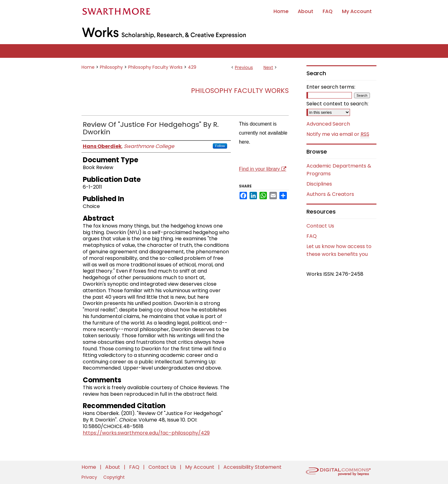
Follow (220, 146)
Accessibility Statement (252, 467)
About (113, 467)
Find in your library (263, 169)
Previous (244, 67)
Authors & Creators (330, 194)
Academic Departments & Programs (339, 170)
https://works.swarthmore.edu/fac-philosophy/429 (146, 433)
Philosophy (111, 67)
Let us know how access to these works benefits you (339, 250)
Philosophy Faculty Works (155, 67)
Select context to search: (337, 104)
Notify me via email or (338, 134)
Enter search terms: (331, 87)
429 (192, 67)
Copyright (114, 477)
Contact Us (320, 226)
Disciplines (319, 184)
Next (268, 67)
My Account (200, 467)
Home (88, 67)
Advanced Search (328, 124)
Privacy (90, 477)
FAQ (312, 236)
